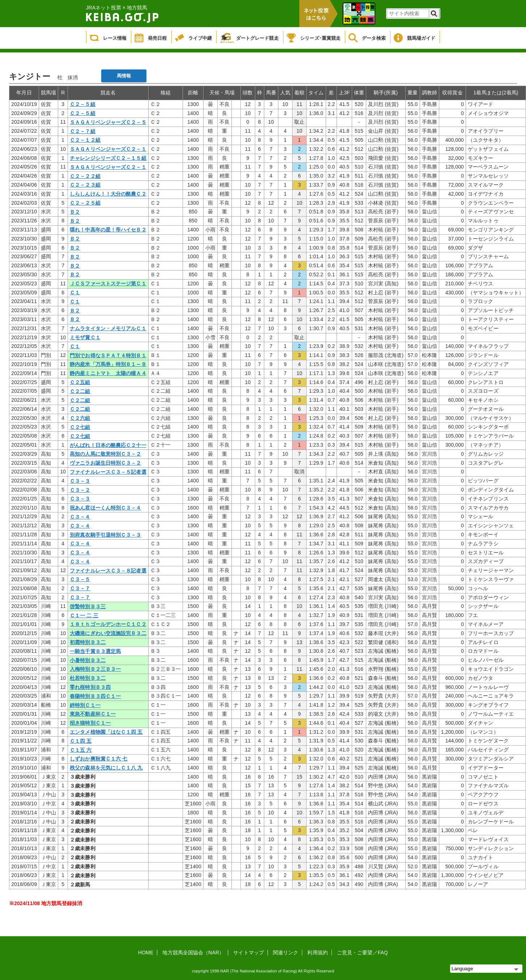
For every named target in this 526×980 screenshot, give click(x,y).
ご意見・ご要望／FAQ (362, 953)
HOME (146, 953)
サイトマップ (249, 953)
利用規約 (317, 953)
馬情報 (124, 76)
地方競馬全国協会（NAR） (193, 953)
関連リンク (286, 953)
